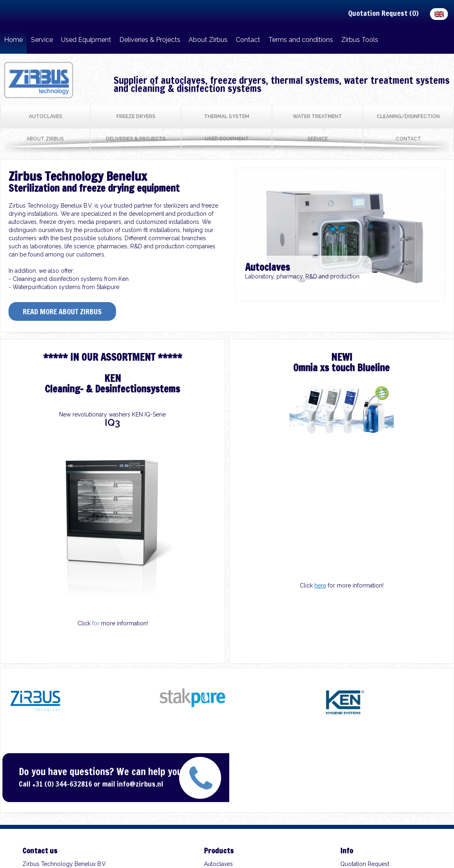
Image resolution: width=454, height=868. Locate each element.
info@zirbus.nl (140, 784)
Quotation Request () (383, 13)
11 (378, 296)
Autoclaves (218, 864)
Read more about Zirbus (62, 311)
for (96, 623)
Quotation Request (365, 864)
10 (368, 296)
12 (387, 296)
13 (396, 296)
